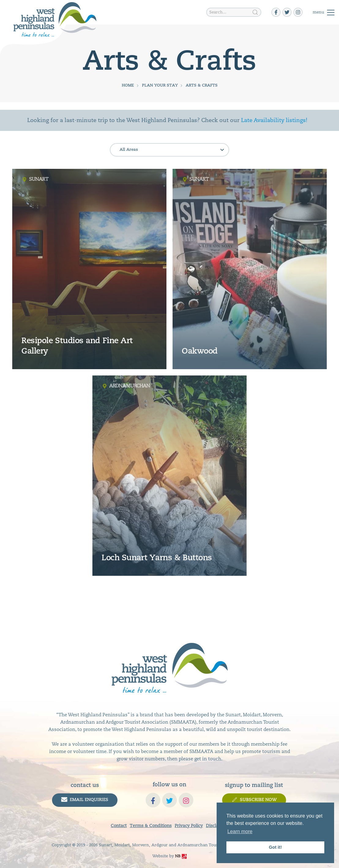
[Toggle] (324, 12)
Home (128, 85)
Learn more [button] (240, 831)
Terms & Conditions (151, 826)
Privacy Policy (189, 826)
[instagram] (298, 12)
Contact (119, 826)
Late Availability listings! (274, 120)
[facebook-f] (276, 12)
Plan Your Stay (160, 85)
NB (181, 856)
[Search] (255, 12)
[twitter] (287, 12)
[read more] (89, 269)
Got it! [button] (275, 847)
